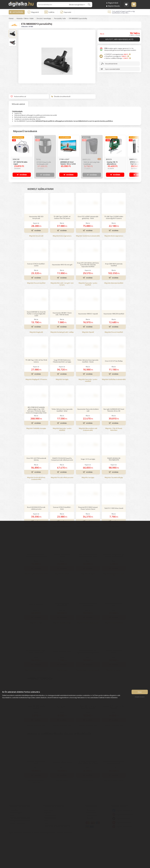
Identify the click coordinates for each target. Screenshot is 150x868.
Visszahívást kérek (111, 64)
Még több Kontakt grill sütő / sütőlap (62, 364)
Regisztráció (113, 3)
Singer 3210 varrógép (88, 491)
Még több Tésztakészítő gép (114, 510)
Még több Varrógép (62, 411)
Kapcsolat (66, 12)
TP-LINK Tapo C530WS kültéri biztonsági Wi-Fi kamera (114, 249)
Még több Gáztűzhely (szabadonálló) (88, 268)
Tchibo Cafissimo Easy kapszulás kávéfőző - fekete (88, 393)
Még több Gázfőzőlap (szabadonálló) (114, 411)
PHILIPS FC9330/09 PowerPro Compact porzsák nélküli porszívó (62, 491)
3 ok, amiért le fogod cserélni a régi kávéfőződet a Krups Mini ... (123, 12)
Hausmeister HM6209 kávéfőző (114, 346)
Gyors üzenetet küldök (113, 69)
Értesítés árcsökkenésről (61, 96)
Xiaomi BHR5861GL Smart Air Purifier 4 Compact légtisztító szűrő (36, 346)
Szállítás (49, 12)
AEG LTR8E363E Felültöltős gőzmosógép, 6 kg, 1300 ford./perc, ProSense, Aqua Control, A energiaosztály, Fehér (36, 442)
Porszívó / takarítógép (44, 19)
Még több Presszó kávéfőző (36, 315)
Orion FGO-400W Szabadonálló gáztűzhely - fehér (88, 249)
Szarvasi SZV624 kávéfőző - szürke (36, 297)
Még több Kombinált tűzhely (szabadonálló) (36, 510)
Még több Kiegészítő (36, 364)
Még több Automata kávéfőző (114, 315)
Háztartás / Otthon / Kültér (25, 19)
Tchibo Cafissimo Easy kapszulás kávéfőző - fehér (62, 442)
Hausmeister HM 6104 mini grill (62, 297)
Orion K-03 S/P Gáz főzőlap (114, 393)
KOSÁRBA (23, 175)
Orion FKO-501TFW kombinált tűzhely (36, 491)
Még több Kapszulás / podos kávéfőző (88, 316)
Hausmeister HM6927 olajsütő (88, 346)
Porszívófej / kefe (60, 19)
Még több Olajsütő (88, 364)
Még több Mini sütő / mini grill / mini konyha (62, 316)
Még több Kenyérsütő (36, 268)
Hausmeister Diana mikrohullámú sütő (88, 442)
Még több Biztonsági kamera (62, 268)
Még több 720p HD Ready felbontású (114, 461)
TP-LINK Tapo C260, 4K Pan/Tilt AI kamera (36, 393)
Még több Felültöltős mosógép (36, 460)
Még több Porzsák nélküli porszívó (62, 510)
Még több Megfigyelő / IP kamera (36, 411)
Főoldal (11, 19)
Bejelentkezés (114, 6)
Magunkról (33, 12)
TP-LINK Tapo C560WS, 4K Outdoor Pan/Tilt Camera (62, 249)
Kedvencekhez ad (18, 96)
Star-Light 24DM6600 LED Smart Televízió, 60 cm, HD (114, 442)
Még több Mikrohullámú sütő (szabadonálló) (88, 461)
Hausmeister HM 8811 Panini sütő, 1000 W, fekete (62, 346)
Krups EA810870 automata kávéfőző (114, 297)
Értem (140, 693)
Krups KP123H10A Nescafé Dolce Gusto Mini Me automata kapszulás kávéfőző (88, 297)
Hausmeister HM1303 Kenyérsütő (36, 249)
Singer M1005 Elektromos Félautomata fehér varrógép (62, 393)
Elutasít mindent (140, 697)
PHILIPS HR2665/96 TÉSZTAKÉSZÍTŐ (114, 491)
